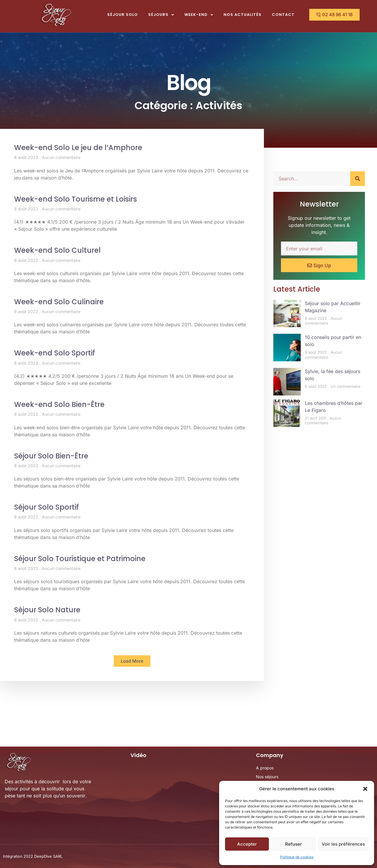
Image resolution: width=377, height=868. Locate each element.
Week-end (199, 15)
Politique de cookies (297, 857)
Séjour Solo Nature (47, 610)
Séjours (161, 15)
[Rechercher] (358, 179)
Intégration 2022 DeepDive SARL (33, 856)
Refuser (294, 844)
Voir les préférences (343, 844)
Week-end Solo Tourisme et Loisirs (76, 199)
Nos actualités (243, 15)
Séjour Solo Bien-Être (51, 456)
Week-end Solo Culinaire (59, 302)
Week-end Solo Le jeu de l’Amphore (78, 148)
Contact (283, 15)
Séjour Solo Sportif (47, 507)
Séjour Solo (123, 15)
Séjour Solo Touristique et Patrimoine (80, 559)
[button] (365, 789)
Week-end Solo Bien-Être (59, 404)
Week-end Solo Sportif (55, 353)
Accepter (247, 844)
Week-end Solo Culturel (57, 250)
